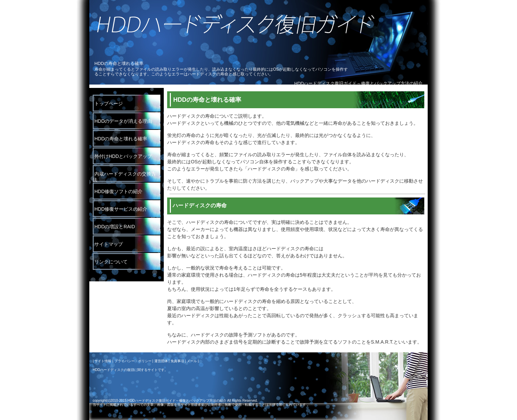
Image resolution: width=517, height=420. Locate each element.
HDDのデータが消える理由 (123, 121)
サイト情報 (103, 361)
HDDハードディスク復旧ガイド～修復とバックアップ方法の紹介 (358, 83)
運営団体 (161, 361)
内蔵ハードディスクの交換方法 (124, 177)
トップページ (109, 103)
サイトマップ (109, 244)
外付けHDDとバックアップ (123, 156)
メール (192, 361)
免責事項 (177, 361)
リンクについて (111, 262)
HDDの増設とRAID (115, 227)
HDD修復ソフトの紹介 (118, 191)
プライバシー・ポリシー (133, 361)
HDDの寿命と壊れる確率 (121, 139)
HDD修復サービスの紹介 (121, 209)
